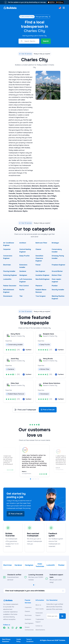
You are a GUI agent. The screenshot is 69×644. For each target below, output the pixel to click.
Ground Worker (57, 271)
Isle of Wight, (52, 196)
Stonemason (8, 296)
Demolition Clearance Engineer (39, 258)
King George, (35, 199)
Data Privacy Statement (6, 640)
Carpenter (7, 249)
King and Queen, (24, 199)
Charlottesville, (37, 188)
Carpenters (28, 607)
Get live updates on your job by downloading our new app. (27, 2)
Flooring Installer (9, 271)
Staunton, (48, 209)
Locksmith (51, 565)
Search (46, 41)
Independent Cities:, (40, 196)
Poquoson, (22, 204)
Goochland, (35, 193)
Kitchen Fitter (57, 275)
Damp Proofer (25, 256)
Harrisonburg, (14, 196)
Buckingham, (26, 188)
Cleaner (38, 249)
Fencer (38, 265)
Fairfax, (48, 191)
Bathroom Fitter (41, 243)
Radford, (29, 206)
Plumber (55, 286)
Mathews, (30, 201)
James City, (13, 199)
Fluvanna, (27, 193)
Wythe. (25, 211)
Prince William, (20, 206)
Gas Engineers (29, 623)
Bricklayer (55, 243)
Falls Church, (55, 191)
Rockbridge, (55, 206)
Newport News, (39, 201)
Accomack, (27, 186)
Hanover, (51, 193)
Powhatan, (39, 204)
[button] (30, 479)
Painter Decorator (10, 286)
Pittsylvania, (13, 204)
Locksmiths (7, 279)
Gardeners (28, 619)
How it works (40, 609)
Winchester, (18, 211)
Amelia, (51, 186)
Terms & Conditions (30, 640)
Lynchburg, (13, 201)
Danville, (25, 191)
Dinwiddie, (41, 191)
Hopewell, (29, 196)
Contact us (39, 626)
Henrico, (22, 196)
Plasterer (39, 286)
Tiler (21, 296)
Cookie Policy (19, 640)
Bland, (11, 188)
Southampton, (29, 209)
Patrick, (56, 201)
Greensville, (43, 193)
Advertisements (40, 630)
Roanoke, (47, 206)
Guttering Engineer (10, 275)
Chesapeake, (47, 188)
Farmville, (12, 193)
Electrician (7, 265)
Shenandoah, (14, 209)
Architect (23, 243)
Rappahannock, (38, 206)
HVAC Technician (40, 565)
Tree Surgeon (41, 296)
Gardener (23, 271)
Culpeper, (19, 191)
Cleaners (27, 611)
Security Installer (58, 290)
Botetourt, (17, 188)
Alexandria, (44, 186)
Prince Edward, (49, 204)
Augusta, (57, 186)
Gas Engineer (40, 271)
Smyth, (21, 209)
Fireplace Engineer (58, 265)
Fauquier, (19, 193)
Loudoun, (52, 199)
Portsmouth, (31, 204)
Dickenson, (33, 191)
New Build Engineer (43, 279)
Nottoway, (49, 201)
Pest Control (24, 286)
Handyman (23, 275)
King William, (44, 199)
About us (38, 605)
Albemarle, (36, 186)
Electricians (28, 615)
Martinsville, (22, 201)
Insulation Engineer (42, 275)
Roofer (22, 290)
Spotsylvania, (40, 209)
